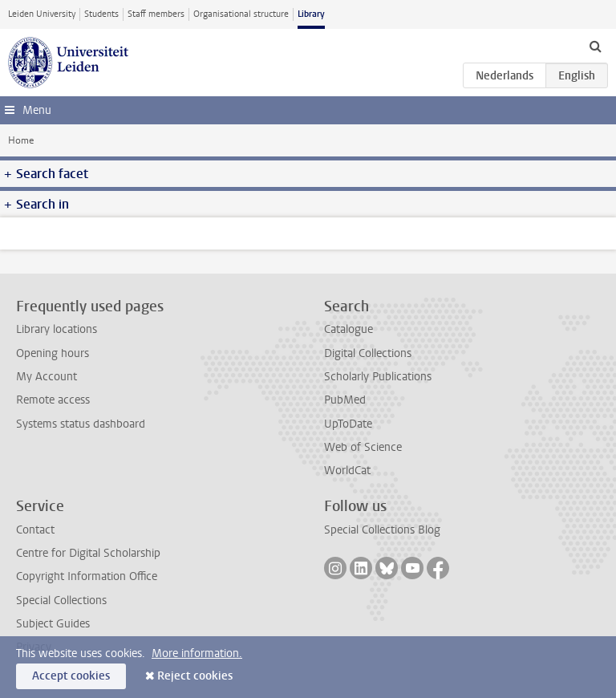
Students (101, 14)
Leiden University (42, 14)
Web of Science (363, 447)
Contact (35, 530)
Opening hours (53, 353)
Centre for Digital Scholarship (88, 553)
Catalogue (349, 329)
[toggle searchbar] (595, 46)
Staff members (156, 14)
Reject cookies (195, 676)
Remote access (53, 400)
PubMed (345, 400)
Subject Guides (53, 624)
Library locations (57, 329)
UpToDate (348, 424)
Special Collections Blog (382, 530)
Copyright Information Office (87, 576)
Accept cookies (71, 676)
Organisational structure (241, 14)
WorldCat (347, 471)
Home (21, 140)
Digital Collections (368, 353)
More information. (197, 653)
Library (311, 14)
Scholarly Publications (378, 377)
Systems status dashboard (81, 424)
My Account (47, 377)
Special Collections (61, 601)
